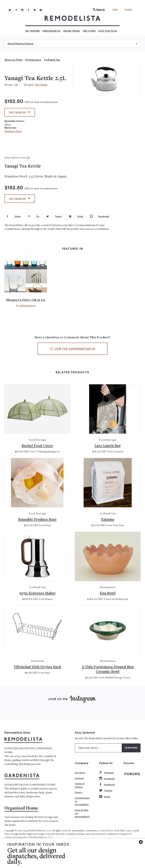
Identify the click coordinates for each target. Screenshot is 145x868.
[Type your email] (98, 748)
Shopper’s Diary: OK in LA (26, 300)
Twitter (106, 791)
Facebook (107, 785)
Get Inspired (33, 31)
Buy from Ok (20, 112)
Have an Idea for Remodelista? (82, 813)
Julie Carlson (27, 306)
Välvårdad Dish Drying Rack (37, 667)
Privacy (79, 792)
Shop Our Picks (108, 31)
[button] (98, 10)
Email (105, 797)
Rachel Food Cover (37, 446)
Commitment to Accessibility (82, 801)
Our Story (80, 773)
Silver (8, 124)
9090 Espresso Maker (37, 593)
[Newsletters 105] (41, 10)
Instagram (107, 779)
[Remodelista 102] (22, 10)
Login (128, 9)
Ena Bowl (108, 593)
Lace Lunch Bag (108, 446)
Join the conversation (73, 349)
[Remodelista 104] (35, 10)
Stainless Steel (13, 131)
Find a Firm (89, 31)
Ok (16, 85)
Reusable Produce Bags (37, 520)
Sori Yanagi (41, 85)
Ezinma (108, 520)
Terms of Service (80, 785)
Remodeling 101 (51, 31)
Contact (79, 778)
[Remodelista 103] (28, 10)
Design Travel (72, 31)
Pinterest (107, 773)
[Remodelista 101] (16, 10)
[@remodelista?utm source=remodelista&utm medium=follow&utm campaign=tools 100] (10, 10)
